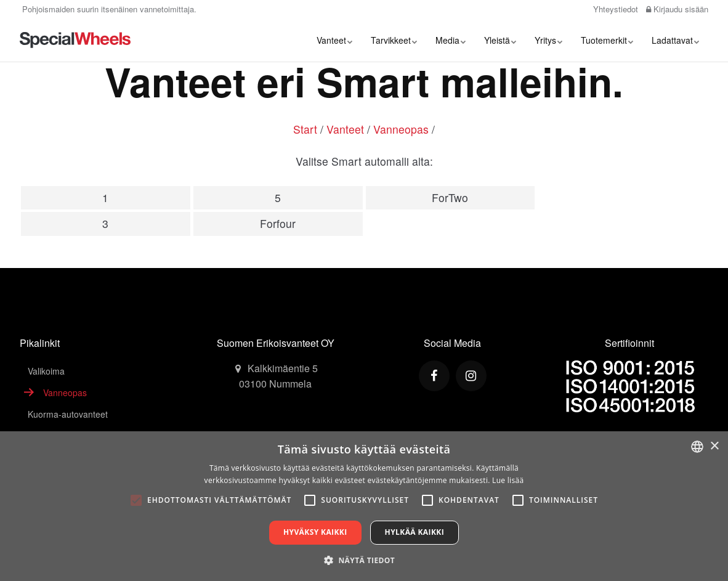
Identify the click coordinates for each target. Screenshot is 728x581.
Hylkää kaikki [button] (415, 532)
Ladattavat (675, 40)
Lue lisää (508, 480)
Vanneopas (401, 129)
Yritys (548, 40)
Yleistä (500, 40)
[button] (364, 560)
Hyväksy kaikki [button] (315, 532)
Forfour (278, 223)
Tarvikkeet (394, 40)
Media (451, 40)
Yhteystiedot (614, 9)
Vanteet (334, 40)
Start (305, 129)
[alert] (364, 506)
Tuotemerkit (607, 40)
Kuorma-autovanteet (68, 414)
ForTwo (450, 197)
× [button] (714, 446)
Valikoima (46, 371)
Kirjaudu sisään (677, 9)
